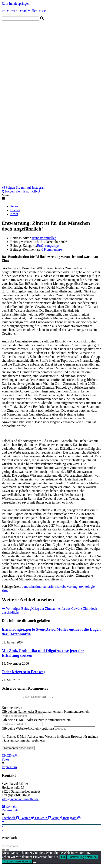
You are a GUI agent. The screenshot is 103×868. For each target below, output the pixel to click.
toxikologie (87, 587)
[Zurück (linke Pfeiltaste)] (3, 853)
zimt (5, 590)
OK (63, 860)
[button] (51, 197)
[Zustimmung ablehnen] (34, 865)
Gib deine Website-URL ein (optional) (28, 731)
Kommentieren (12, 710)
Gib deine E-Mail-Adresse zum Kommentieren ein (36, 722)
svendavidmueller (44, 238)
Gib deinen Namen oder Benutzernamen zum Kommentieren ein (46, 714)
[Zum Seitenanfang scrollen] (3, 824)
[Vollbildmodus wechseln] (8, 849)
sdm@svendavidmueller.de (20, 802)
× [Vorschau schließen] (3, 829)
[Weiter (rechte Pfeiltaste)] (8, 853)
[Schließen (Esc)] (16, 849)
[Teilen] (12, 849)
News (14, 214)
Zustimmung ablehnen (83, 860)
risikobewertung (66, 587)
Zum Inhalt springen (16, 4)
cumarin (48, 587)
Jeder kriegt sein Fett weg (24, 672)
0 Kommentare (52, 249)
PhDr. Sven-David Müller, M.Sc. (24, 11)
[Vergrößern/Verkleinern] (3, 849)
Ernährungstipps (48, 246)
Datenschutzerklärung (17, 864)
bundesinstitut (31, 587)
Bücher (15, 210)
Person (15, 206)
